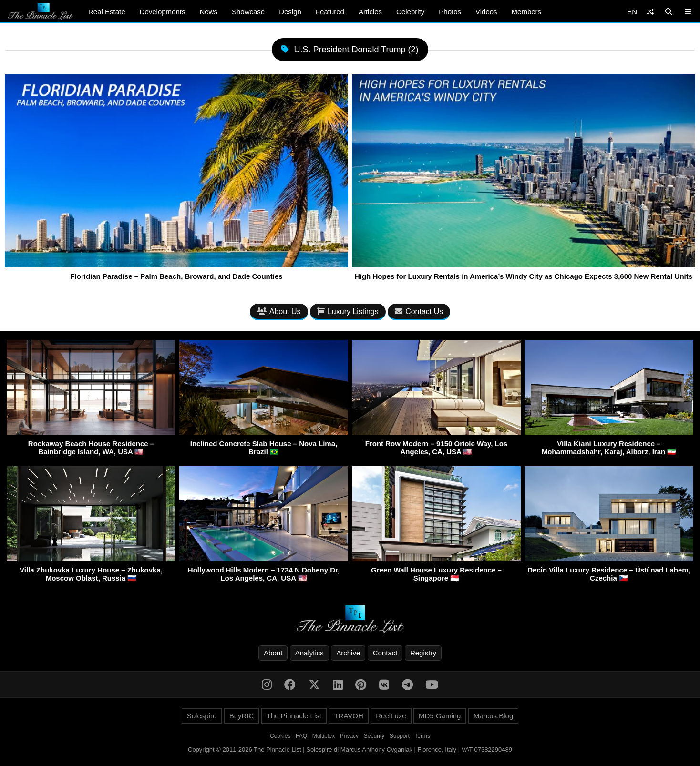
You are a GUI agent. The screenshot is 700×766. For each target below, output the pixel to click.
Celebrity (410, 12)
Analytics (309, 653)
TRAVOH (348, 716)
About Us (279, 312)
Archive (348, 653)
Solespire (202, 716)
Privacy (349, 736)
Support (400, 736)
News (208, 12)
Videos (486, 12)
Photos (450, 12)
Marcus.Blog (493, 716)
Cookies (280, 736)
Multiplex (324, 736)
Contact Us (419, 312)
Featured (330, 12)
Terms (422, 736)
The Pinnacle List (294, 716)
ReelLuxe (391, 716)
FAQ (301, 736)
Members (527, 12)
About (273, 653)
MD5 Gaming (440, 716)
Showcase (248, 12)
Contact (385, 653)
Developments (163, 12)
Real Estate (107, 12)
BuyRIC (242, 716)
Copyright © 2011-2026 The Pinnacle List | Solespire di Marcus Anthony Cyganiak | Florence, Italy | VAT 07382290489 (350, 750)
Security (374, 736)
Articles (370, 12)
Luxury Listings (348, 312)
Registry (423, 653)
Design (290, 12)
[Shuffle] (650, 12)
